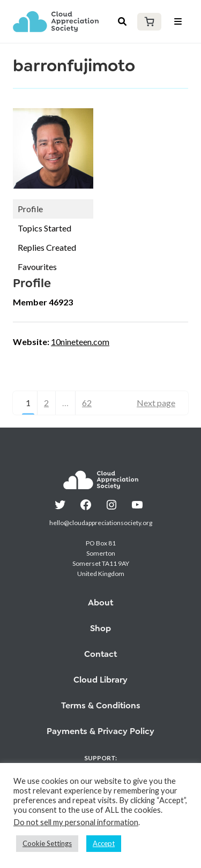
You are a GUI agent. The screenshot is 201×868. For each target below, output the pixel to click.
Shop (100, 628)
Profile (30, 209)
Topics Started (44, 228)
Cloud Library (100, 680)
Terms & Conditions (101, 705)
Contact (100, 654)
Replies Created (47, 247)
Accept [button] (104, 843)
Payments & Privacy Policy (100, 731)
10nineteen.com (80, 342)
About (100, 603)
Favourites (37, 267)
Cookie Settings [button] (47, 843)
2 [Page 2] (46, 403)
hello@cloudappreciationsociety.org (101, 523)
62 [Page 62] (87, 403)
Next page (156, 403)
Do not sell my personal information (76, 822)
